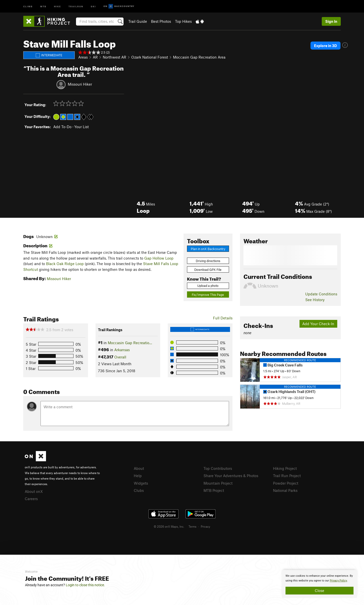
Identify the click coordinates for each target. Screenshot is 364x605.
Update (321, 294)
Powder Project (286, 483)
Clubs (139, 490)
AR (95, 57)
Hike (57, 6)
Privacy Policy (338, 581)
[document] (319, 584)
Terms (192, 526)
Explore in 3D (325, 46)
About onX (34, 491)
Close (319, 590)
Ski (93, 6)
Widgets (141, 483)
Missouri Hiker (80, 84)
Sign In (331, 21)
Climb (28, 6)
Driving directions (208, 261)
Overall (120, 357)
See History (315, 300)
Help (138, 476)
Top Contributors (218, 468)
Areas (83, 57)
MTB (43, 6)
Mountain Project (218, 483)
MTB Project (214, 490)
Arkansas (122, 350)
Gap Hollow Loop (159, 258)
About (139, 468)
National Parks (285, 490)
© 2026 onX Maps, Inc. (169, 526)
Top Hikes (183, 21)
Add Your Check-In (318, 324)
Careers (31, 499)
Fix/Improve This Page (208, 295)
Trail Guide (138, 21)
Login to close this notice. (85, 585)
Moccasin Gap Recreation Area (199, 57)
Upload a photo (208, 286)
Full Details (223, 318)
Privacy (205, 526)
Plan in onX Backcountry (208, 249)
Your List (81, 127)
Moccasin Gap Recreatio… (130, 343)
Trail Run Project (287, 476)
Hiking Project (285, 468)
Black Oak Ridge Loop (65, 264)
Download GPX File (208, 270)
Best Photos (161, 21)
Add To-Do (62, 127)
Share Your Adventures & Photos (231, 476)
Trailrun (76, 6)
